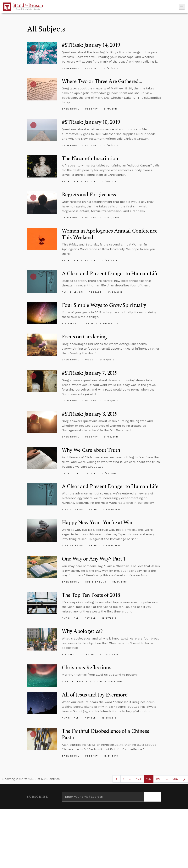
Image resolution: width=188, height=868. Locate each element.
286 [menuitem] (175, 779)
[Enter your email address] (103, 797)
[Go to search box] (178, 7)
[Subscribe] (153, 797)
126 (159, 780)
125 (150, 780)
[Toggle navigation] (182, 7)
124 (140, 780)
